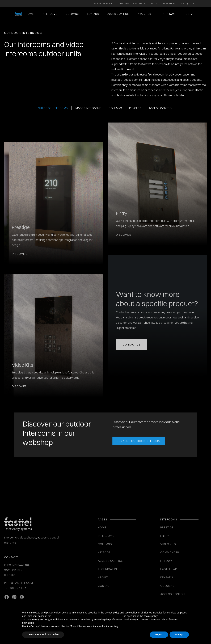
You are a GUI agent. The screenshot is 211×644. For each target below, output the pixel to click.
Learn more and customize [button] (43, 634)
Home (30, 14)
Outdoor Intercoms (53, 108)
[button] (189, 14)
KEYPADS (93, 14)
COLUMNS (72, 14)
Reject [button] (159, 634)
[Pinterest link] (14, 597)
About (103, 577)
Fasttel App (170, 569)
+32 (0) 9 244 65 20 (17, 588)
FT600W (166, 561)
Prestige (167, 527)
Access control (161, 108)
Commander (170, 552)
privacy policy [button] (112, 613)
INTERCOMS (106, 536)
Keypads (135, 108)
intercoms (50, 14)
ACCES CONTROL (119, 14)
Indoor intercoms (88, 108)
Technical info (109, 569)
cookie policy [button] (151, 616)
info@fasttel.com (19, 583)
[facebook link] (7, 597)
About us (144, 14)
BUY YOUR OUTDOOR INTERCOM (139, 442)
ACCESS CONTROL (111, 561)
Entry (165, 536)
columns (115, 108)
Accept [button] (179, 634)
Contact (169, 14)
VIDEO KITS (168, 544)
